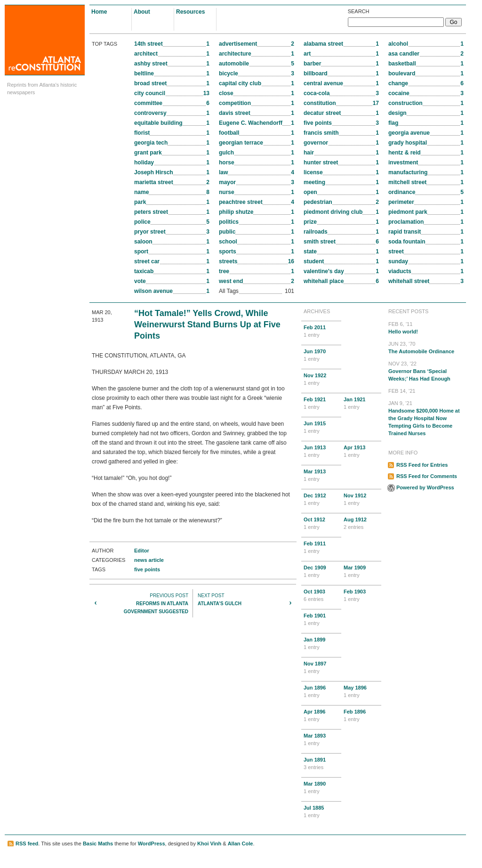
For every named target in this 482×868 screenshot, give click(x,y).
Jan (361, 404)
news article (149, 560)
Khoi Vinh (209, 844)
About (142, 12)
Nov (321, 380)
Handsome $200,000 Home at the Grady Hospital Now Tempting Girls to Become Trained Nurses (426, 418)
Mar (321, 476)
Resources (190, 12)
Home (99, 12)
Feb (321, 332)
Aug (361, 524)
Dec (321, 500)
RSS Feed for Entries (422, 465)
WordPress (152, 844)
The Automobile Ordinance (426, 347)
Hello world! (426, 327)
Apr (361, 452)
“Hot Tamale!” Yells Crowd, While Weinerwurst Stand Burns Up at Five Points (207, 324)
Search (359, 11)
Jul (321, 812)
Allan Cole (241, 844)
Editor (142, 551)
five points (147, 569)
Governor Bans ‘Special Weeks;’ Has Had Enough (426, 371)
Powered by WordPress (425, 487)
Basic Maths (98, 844)
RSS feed (27, 844)
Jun (321, 356)
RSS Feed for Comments (427, 476)
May (361, 692)
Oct (321, 524)
